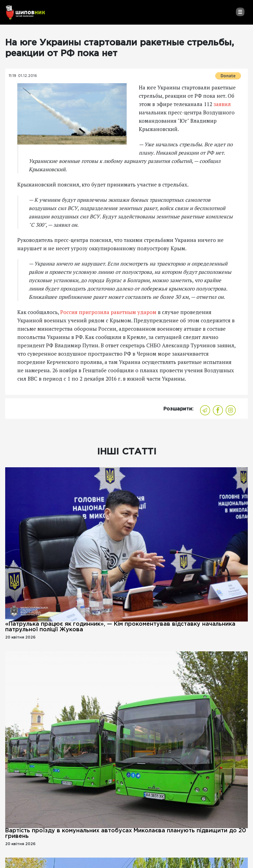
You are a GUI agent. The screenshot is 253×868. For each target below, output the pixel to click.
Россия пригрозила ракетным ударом (108, 312)
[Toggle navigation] (240, 12)
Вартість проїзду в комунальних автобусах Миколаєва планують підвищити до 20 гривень (126, 834)
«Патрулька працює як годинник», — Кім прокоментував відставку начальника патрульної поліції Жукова (120, 627)
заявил (222, 104)
